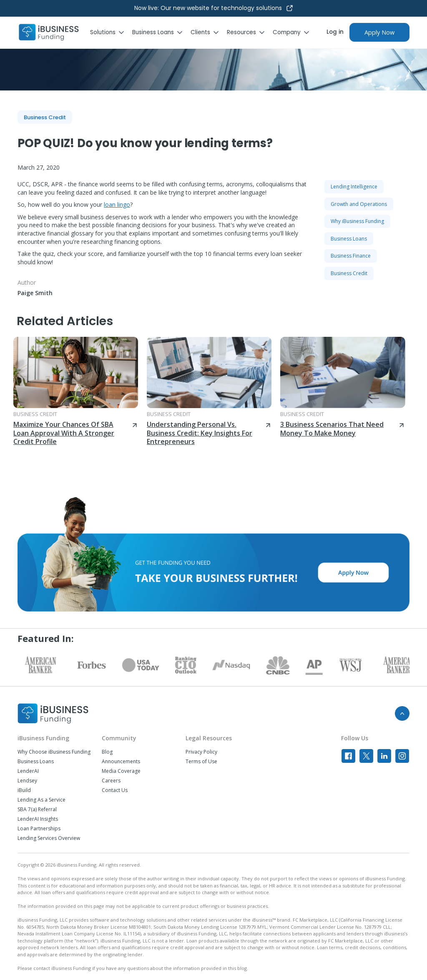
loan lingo (117, 204)
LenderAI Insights (38, 819)
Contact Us (115, 790)
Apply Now (379, 32)
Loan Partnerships (39, 829)
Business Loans (36, 762)
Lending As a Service (41, 800)
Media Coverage (121, 771)
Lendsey (27, 781)
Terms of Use (201, 762)
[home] (49, 33)
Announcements (121, 762)
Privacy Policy (201, 752)
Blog (107, 752)
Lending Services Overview (49, 838)
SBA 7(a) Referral (37, 810)
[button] (111, 33)
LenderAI (28, 771)
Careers (111, 781)
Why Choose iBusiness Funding (54, 752)
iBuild (24, 790)
